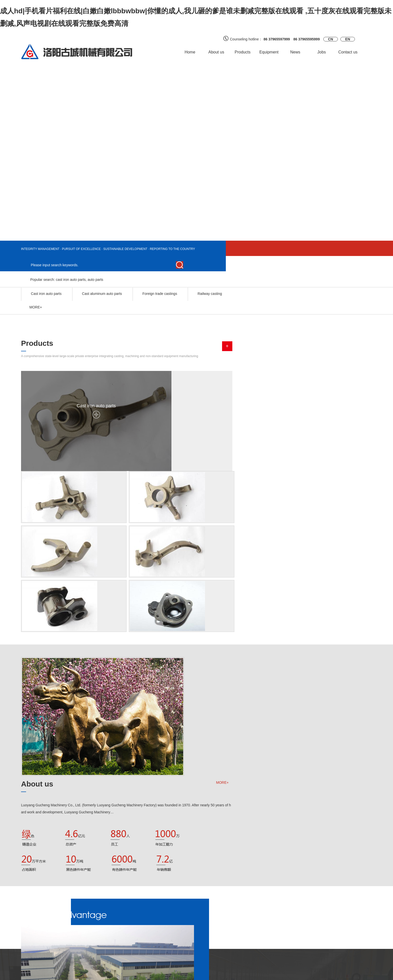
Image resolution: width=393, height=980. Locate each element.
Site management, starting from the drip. (301, 863)
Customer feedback (96, 931)
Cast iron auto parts (46, 277)
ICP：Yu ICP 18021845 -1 (257, 974)
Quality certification (155, 931)
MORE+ (362, 490)
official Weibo (210, 931)
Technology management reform (295, 872)
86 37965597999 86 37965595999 (291, 39)
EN (348, 39)
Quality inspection (154, 938)
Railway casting (210, 277)
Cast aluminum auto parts (102, 277)
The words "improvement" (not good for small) (305, 890)
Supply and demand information (106, 938)
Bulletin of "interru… (285, 881)
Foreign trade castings (160, 277)
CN (331, 39)
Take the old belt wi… (133, 831)
